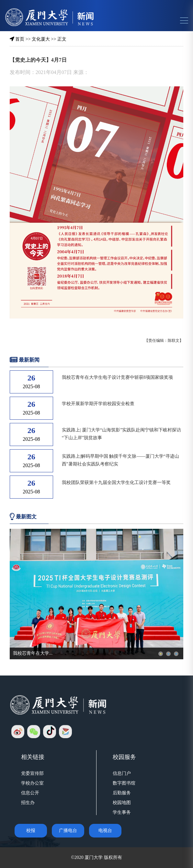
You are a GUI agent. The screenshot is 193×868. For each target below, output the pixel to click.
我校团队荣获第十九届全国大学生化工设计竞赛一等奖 (116, 483)
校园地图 (122, 803)
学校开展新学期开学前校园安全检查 (98, 404)
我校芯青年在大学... (33, 653)
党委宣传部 (32, 773)
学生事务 (122, 812)
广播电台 (68, 831)
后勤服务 (122, 793)
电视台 (105, 831)
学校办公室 (32, 783)
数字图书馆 (124, 783)
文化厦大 (41, 39)
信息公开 (30, 793)
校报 (31, 831)
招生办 (28, 803)
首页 (20, 39)
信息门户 (122, 773)
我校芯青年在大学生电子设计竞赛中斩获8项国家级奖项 (117, 377)
